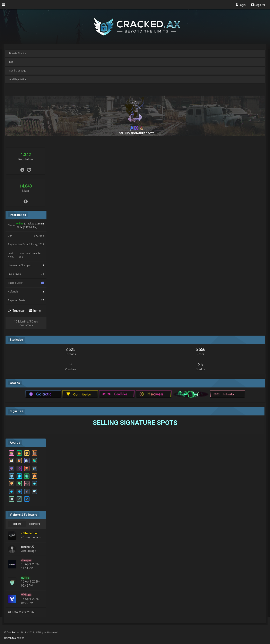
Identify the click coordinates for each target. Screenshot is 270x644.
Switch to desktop (14, 638)
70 (43, 274)
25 (200, 365)
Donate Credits (18, 53)
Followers (34, 524)
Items (35, 311)
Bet (11, 62)
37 (43, 300)
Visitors (17, 524)
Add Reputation (18, 79)
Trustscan (17, 311)
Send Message (18, 71)
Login (241, 5)
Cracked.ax (13, 633)
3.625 (70, 349)
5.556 (200, 349)
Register (258, 5)
